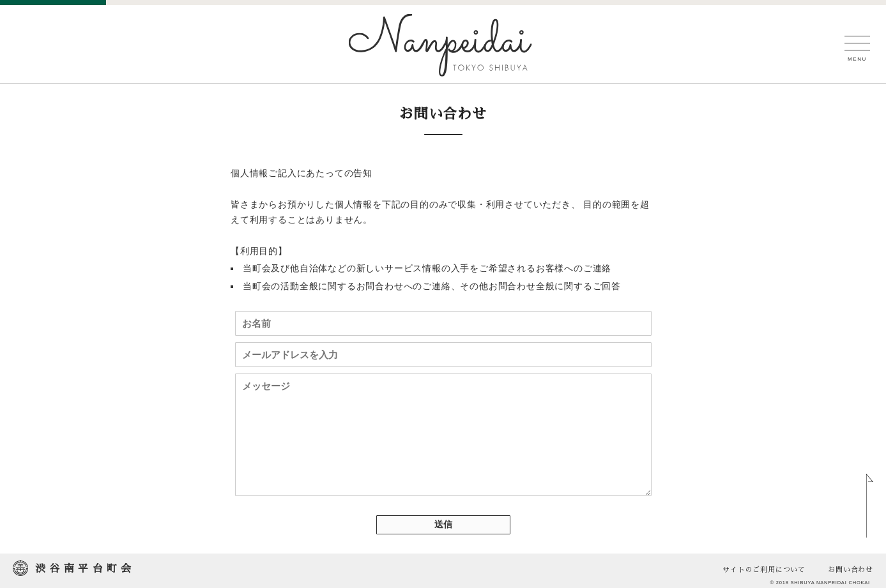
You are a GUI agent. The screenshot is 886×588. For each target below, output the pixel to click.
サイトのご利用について (764, 570)
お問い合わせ (851, 570)
